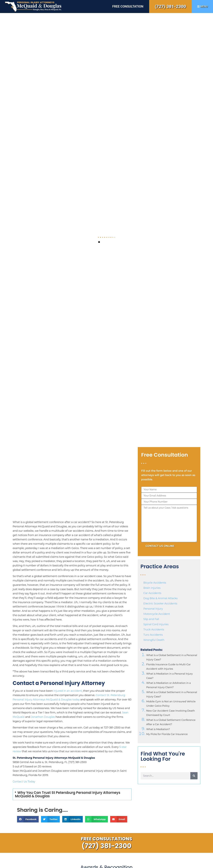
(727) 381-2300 (170, 6)
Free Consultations (106, 839)
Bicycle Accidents (155, 583)
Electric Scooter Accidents (160, 604)
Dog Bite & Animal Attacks (161, 598)
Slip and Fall (151, 619)
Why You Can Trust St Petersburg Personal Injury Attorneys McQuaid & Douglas (68, 794)
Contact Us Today (24, 782)
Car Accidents (152, 593)
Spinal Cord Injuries (156, 624)
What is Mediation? (158, 729)
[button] (72, 794)
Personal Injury (153, 609)
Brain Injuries (152, 588)
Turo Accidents (153, 635)
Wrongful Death (154, 640)
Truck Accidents (154, 630)
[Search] (194, 776)
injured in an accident (68, 691)
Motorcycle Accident (157, 614)
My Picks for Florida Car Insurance (167, 734)
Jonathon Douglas (43, 717)
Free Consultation (128, 6)
